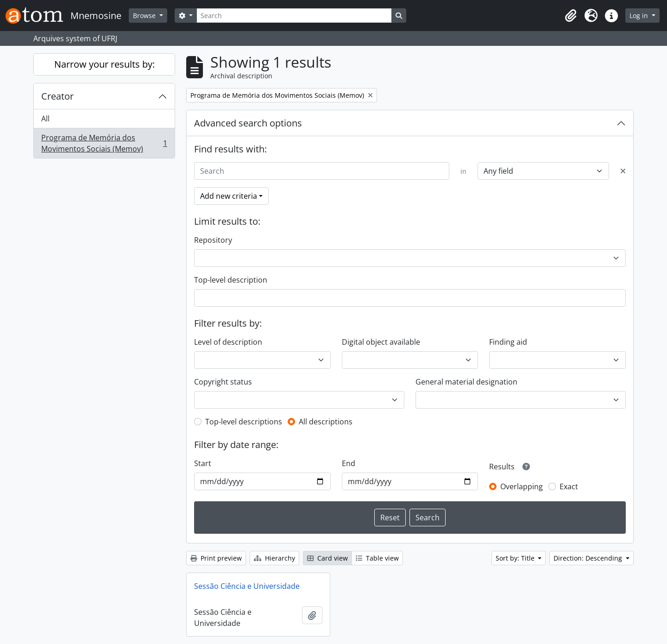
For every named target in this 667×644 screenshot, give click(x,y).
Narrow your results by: (104, 64)
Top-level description (231, 280)
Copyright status (223, 382)
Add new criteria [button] (229, 196)
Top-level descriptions (244, 422)
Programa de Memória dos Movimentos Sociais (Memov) (104, 143)
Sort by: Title (516, 558)
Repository (213, 240)
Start (203, 463)
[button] (571, 16)
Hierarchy (274, 558)
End (349, 463)
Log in (640, 16)
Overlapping (522, 486)
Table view (377, 558)
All (45, 119)
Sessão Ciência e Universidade (247, 586)
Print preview (216, 558)
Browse (145, 16)
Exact (569, 486)
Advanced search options (248, 123)
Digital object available (381, 342)
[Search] (294, 16)
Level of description (228, 342)
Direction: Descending (589, 558)
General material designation (466, 382)
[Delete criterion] (623, 171)
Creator (57, 96)
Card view (327, 558)
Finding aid (508, 342)
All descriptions (326, 422)
